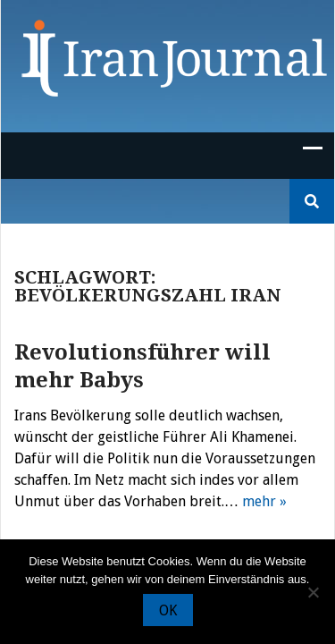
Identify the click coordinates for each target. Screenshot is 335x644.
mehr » (264, 501)
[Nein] (313, 592)
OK (168, 610)
